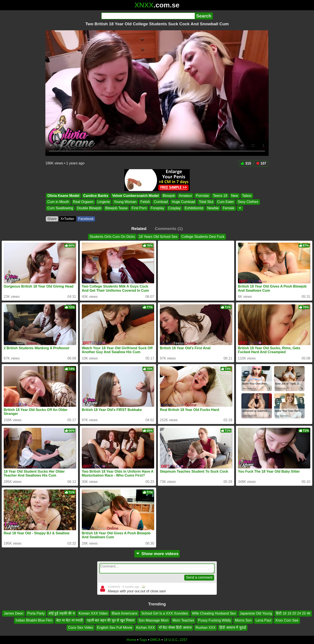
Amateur (185, 196)
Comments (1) (169, 229)
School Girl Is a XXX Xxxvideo (165, 613)
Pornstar (202, 196)
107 (261, 163)
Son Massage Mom (154, 620)
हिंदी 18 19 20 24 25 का (293, 613)
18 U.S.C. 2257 (175, 640)
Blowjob (169, 196)
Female (228, 208)
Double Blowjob (89, 208)
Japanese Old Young (256, 613)
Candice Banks (96, 196)
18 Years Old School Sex (158, 237)
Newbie (213, 208)
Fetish (145, 202)
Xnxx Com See (287, 620)
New (235, 196)
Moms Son (243, 620)
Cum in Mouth (58, 202)
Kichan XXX (146, 628)
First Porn (139, 208)
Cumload (161, 202)
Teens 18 (220, 196)
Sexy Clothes (248, 202)
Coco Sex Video (80, 628)
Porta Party (36, 613)
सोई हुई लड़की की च (62, 613)
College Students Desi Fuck (203, 237)
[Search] (148, 16)
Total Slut (206, 202)
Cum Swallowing (60, 208)
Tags (143, 640)
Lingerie (104, 202)
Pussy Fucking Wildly (214, 620)
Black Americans (125, 613)
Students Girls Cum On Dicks (112, 237)
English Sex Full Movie (115, 628)
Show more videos (157, 554)
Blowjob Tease (116, 208)
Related (139, 229)
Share (52, 219)
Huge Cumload (183, 202)
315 (246, 163)
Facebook (86, 219)
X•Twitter (67, 219)
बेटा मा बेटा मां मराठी (70, 620)
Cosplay (174, 208)
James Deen (14, 613)
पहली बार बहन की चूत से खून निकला (111, 620)
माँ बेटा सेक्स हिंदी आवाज (175, 628)
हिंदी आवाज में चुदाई (233, 628)
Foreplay (157, 208)
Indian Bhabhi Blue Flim (34, 620)
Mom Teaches (183, 620)
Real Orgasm (83, 202)
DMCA (155, 640)
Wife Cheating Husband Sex (214, 613)
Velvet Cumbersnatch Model (135, 196)
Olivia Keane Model (63, 196)
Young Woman (125, 202)
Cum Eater (225, 202)
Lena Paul (263, 620)
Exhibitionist (194, 208)
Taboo (247, 196)
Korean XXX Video (93, 613)
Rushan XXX (206, 628)
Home (131, 640)
